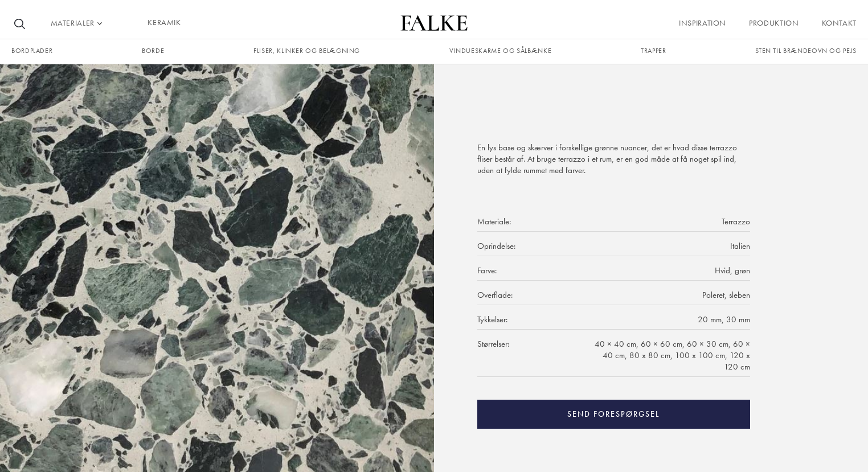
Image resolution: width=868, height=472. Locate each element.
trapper (653, 51)
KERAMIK (164, 22)
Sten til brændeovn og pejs (806, 51)
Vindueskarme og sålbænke (500, 51)
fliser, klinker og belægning (307, 51)
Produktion (774, 23)
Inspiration (703, 23)
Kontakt (839, 23)
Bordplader (32, 51)
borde (153, 51)
